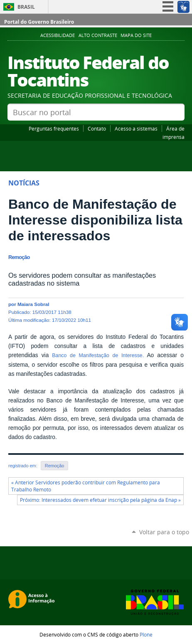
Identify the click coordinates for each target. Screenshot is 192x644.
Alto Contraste (98, 35)
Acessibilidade (58, 35)
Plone (146, 634)
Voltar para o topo (164, 532)
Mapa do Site (136, 35)
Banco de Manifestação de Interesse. (98, 355)
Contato (97, 128)
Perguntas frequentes (54, 128)
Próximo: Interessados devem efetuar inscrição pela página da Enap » (100, 500)
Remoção (55, 466)
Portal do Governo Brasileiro (39, 22)
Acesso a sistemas (136, 128)
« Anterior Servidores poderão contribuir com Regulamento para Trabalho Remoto (86, 486)
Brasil (26, 7)
